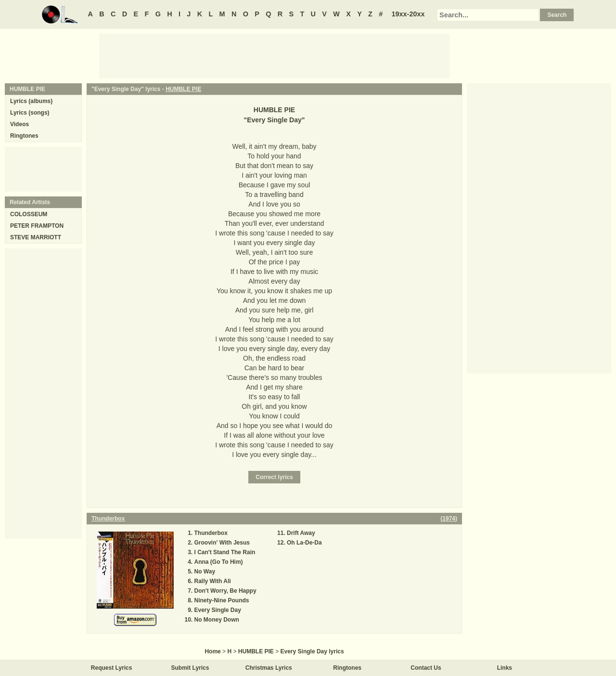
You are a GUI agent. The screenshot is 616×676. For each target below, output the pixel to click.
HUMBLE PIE (183, 89)
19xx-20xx (408, 14)
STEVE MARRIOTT (36, 237)
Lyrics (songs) (30, 113)
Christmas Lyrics (269, 668)
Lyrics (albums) (31, 101)
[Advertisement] (274, 55)
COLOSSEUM (29, 214)
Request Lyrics (112, 668)
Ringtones (24, 136)
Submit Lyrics (190, 668)
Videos (19, 124)
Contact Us (426, 668)
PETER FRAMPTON (37, 226)
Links (505, 668)
